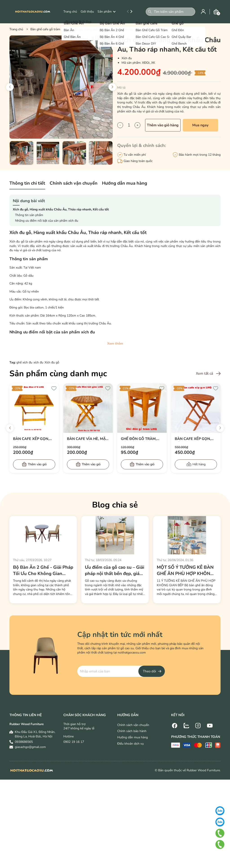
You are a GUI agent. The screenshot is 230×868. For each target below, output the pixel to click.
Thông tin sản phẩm (29, 215)
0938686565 (24, 742)
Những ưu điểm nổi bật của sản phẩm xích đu (47, 221)
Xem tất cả (204, 374)
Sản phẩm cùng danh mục (58, 374)
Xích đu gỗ (52, 362)
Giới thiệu (87, 12)
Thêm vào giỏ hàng (163, 125)
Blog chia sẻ (115, 505)
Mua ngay (200, 125)
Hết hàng (199, 464)
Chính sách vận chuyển (133, 725)
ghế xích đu (24, 362)
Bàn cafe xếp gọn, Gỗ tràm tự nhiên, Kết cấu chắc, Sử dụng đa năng (193, 439)
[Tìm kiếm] (150, 12)
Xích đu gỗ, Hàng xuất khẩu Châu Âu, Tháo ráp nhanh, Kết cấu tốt (61, 209)
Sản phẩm (106, 12)
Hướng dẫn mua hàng (133, 737)
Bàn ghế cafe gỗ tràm (45, 29)
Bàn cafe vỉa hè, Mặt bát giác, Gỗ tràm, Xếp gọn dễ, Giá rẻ (87, 439)
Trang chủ (70, 12)
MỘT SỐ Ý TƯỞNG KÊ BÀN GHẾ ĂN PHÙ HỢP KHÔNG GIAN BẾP (185, 571)
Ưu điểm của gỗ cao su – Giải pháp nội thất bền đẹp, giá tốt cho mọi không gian (115, 571)
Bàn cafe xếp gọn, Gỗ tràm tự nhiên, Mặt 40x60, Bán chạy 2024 (34, 439)
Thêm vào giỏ (37, 464)
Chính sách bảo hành (132, 731)
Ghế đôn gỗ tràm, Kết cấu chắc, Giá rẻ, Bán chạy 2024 (142, 439)
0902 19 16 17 (74, 742)
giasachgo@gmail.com (30, 747)
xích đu (38, 362)
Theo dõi (149, 671)
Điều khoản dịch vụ (130, 744)
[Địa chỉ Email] (121, 671)
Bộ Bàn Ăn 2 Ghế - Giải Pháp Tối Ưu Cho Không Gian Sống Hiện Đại (43, 571)
